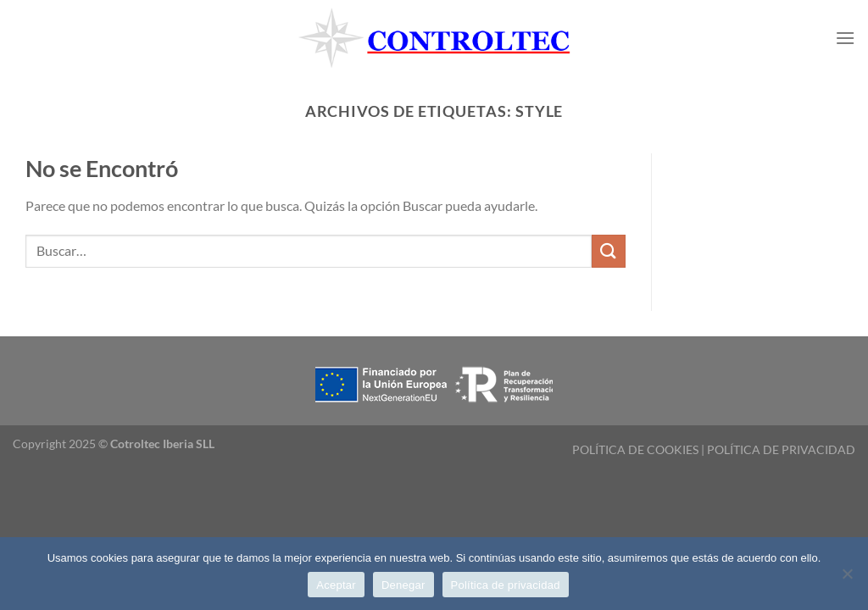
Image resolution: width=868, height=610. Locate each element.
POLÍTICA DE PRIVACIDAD (781, 449)
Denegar (403, 585)
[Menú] (845, 38)
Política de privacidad (506, 585)
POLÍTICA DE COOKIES (635, 449)
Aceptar (336, 585)
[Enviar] (609, 251)
